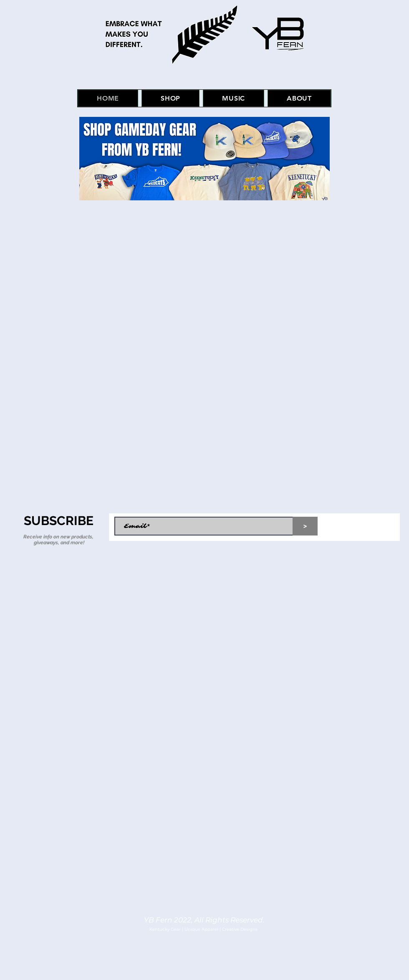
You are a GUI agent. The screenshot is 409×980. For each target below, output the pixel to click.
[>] (305, 526)
